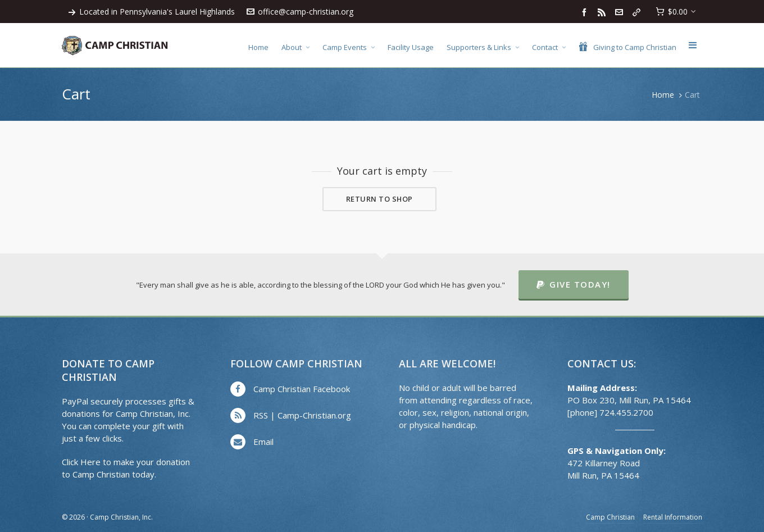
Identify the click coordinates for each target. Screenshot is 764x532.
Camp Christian (610, 517)
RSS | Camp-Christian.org (302, 415)
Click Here (81, 462)
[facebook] (586, 12)
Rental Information (673, 517)
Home (663, 95)
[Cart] (676, 12)
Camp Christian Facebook (302, 389)
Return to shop (379, 199)
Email (263, 442)
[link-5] (638, 12)
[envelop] (621, 12)
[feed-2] (603, 12)
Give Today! (574, 284)
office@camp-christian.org (300, 12)
